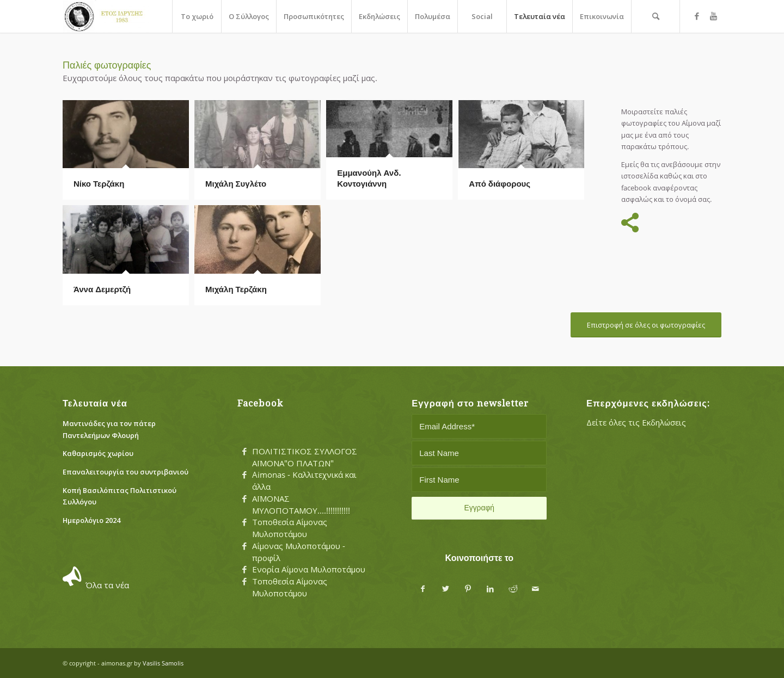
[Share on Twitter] (446, 589)
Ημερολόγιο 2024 (91, 520)
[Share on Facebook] (423, 589)
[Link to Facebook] (697, 16)
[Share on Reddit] (513, 589)
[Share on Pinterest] (468, 589)
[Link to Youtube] (713, 16)
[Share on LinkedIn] (490, 589)
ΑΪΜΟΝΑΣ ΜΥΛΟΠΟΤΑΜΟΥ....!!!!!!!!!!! (301, 504)
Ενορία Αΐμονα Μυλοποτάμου (309, 569)
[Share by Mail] (535, 589)
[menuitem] (197, 16)
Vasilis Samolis (163, 663)
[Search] (656, 16)
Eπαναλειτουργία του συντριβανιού (125, 472)
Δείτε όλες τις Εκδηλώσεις (636, 422)
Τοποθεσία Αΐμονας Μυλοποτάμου (290, 528)
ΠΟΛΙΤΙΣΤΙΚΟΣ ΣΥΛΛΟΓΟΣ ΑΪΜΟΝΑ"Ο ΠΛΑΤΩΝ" (305, 457)
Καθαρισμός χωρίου (98, 453)
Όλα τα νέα (107, 585)
